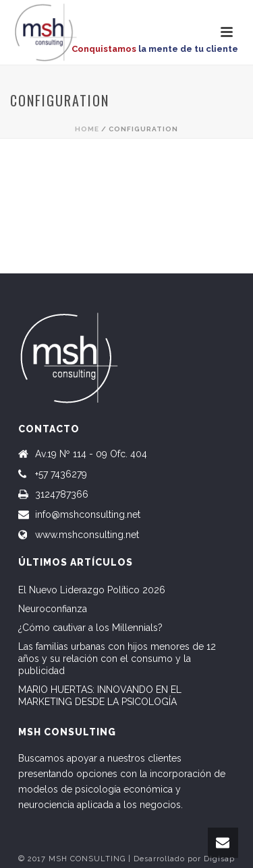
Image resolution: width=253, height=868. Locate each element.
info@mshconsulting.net (88, 514)
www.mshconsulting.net (87, 535)
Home (87, 129)
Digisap (219, 859)
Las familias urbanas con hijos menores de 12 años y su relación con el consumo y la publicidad (117, 659)
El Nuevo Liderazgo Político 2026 (92, 590)
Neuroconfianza (53, 609)
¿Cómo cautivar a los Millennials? (90, 628)
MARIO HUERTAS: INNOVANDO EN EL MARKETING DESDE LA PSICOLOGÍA (100, 696)
